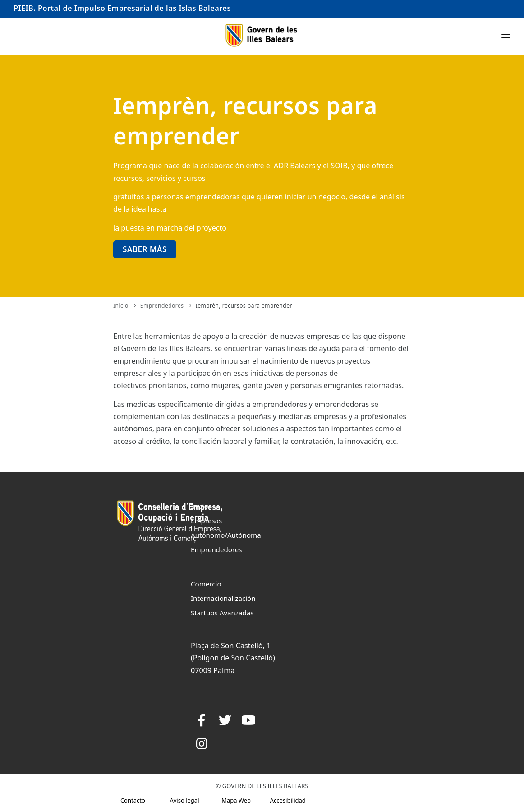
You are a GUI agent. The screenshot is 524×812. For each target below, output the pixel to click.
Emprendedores (162, 306)
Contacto (133, 800)
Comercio (206, 584)
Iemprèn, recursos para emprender (244, 306)
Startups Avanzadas (222, 613)
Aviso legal (184, 800)
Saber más (145, 249)
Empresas (206, 521)
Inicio (121, 306)
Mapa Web (236, 800)
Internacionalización (223, 598)
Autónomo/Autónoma (226, 535)
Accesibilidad (288, 800)
